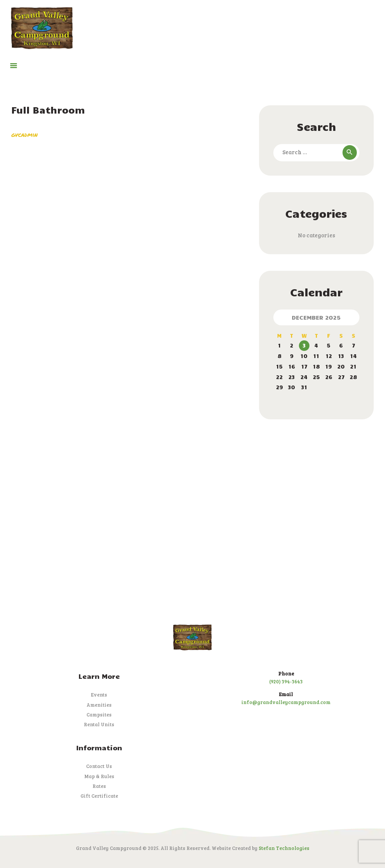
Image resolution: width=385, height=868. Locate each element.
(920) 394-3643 (286, 681)
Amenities (99, 705)
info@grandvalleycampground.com (286, 702)
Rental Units (99, 724)
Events (99, 695)
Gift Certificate (99, 796)
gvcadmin (24, 134)
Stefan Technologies (284, 848)
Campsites (99, 715)
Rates (99, 786)
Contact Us (99, 766)
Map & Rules (99, 776)
